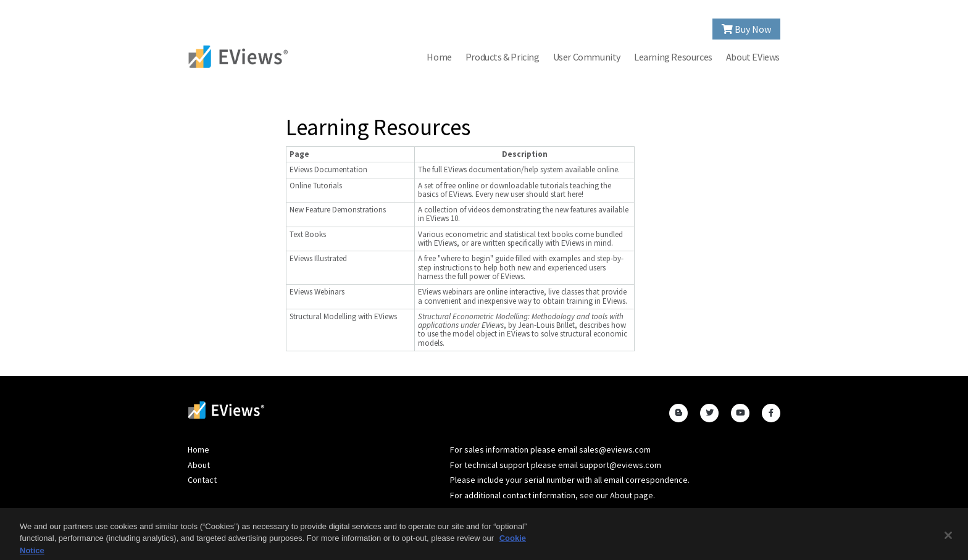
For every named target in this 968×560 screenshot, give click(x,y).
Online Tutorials (316, 186)
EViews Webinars (317, 292)
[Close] (948, 539)
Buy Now (746, 29)
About (199, 465)
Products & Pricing (503, 57)
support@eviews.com (620, 465)
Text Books (308, 234)
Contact (202, 480)
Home (439, 57)
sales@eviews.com (615, 449)
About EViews (753, 57)
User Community (587, 57)
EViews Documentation (328, 169)
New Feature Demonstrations (338, 210)
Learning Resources (673, 57)
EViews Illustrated (318, 258)
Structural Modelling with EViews (343, 316)
